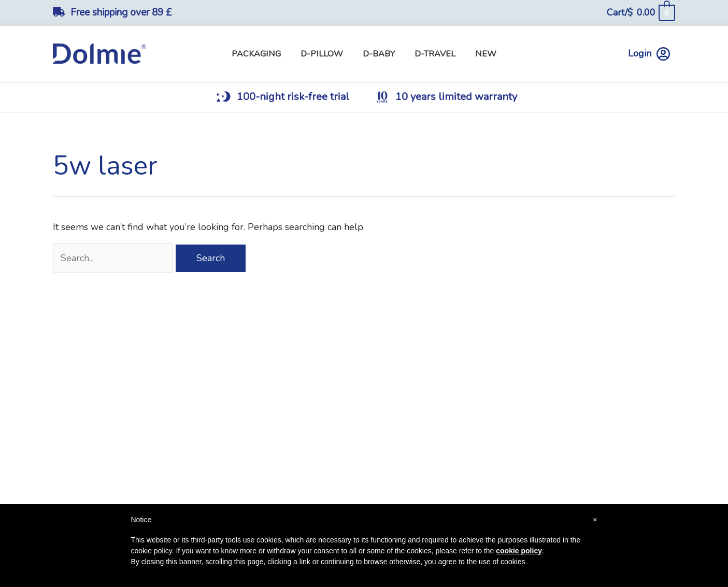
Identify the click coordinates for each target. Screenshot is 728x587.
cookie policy (519, 551)
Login (649, 54)
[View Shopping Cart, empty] (641, 13)
